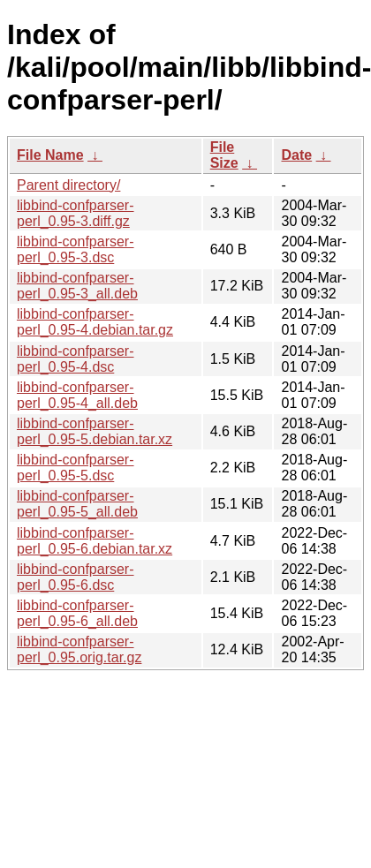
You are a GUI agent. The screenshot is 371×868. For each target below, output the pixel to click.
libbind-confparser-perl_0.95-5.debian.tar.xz (95, 431)
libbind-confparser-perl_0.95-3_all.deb (77, 286)
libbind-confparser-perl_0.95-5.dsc (76, 468)
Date (296, 155)
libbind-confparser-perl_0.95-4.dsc (76, 359)
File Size (224, 155)
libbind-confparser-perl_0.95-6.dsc (76, 577)
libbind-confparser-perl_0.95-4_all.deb (77, 395)
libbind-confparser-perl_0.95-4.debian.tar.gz (95, 322)
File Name (50, 155)
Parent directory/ (68, 185)
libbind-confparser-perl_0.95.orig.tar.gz (79, 649)
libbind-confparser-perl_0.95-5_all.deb (77, 504)
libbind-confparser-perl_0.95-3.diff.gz (76, 213)
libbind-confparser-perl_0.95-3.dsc (76, 249)
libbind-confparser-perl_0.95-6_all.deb (77, 613)
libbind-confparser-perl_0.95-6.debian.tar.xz (95, 541)
